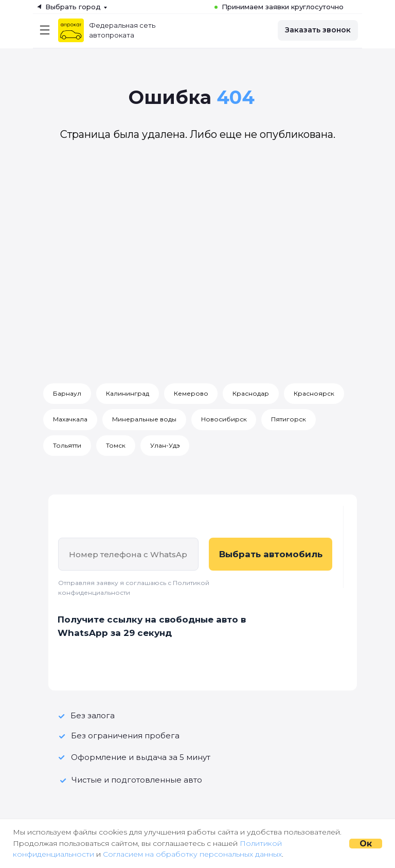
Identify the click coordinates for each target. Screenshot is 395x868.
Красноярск (315, 393)
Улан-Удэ (165, 445)
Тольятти (67, 445)
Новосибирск (224, 420)
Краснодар (251, 393)
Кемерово (191, 393)
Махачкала (70, 420)
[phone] (128, 555)
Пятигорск (289, 420)
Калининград (128, 393)
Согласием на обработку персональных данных (192, 854)
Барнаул (67, 393)
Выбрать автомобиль (271, 555)
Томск (116, 445)
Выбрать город (73, 7)
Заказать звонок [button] (318, 30)
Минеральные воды (144, 420)
